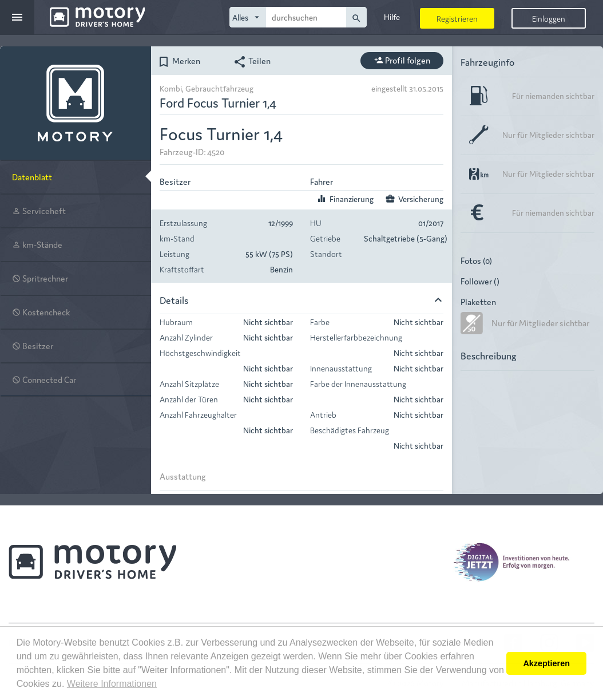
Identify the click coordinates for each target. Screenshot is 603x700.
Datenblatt (32, 177)
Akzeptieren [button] (546, 663)
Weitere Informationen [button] (112, 684)
